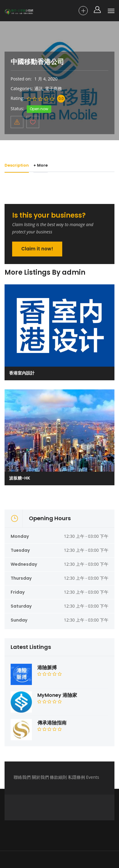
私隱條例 (76, 777)
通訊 (39, 88)
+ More (42, 165)
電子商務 (53, 88)
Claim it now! (37, 249)
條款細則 (58, 777)
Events (93, 777)
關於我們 (40, 777)
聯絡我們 (22, 777)
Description (17, 165)
